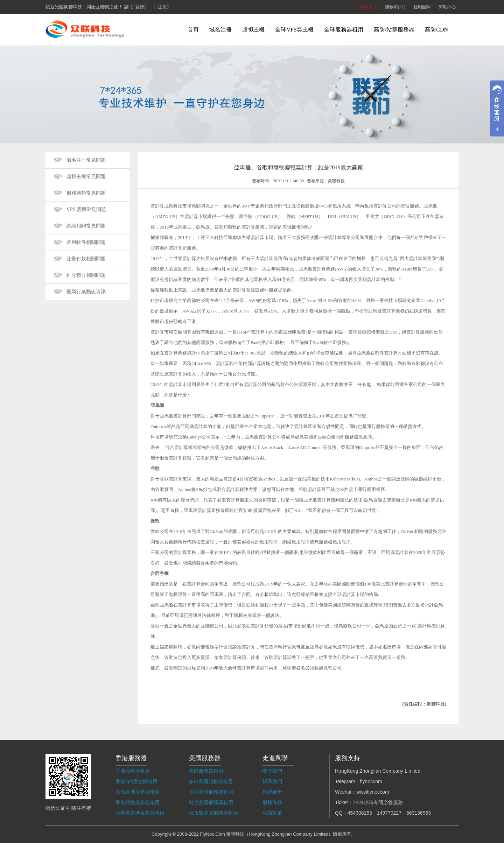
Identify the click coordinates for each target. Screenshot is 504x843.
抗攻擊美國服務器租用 (213, 813)
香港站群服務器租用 (138, 802)
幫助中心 (447, 7)
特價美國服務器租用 (211, 802)
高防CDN (436, 30)
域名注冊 (220, 30)
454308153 (360, 813)
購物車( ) (395, 7)
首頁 (193, 30)
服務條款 (272, 802)
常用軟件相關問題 (86, 242)
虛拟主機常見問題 (86, 177)
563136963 (419, 813)
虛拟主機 (253, 30)
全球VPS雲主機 (294, 30)
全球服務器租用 (344, 30)
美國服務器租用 (206, 771)
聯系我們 (272, 781)
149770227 (389, 813)
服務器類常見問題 (86, 193)
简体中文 (369, 7)
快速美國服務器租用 (211, 792)
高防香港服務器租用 (138, 792)
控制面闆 (422, 7)
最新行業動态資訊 (86, 292)
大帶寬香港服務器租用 (140, 813)
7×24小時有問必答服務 (378, 802)
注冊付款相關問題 (86, 259)
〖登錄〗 (140, 7)
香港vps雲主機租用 (136, 781)
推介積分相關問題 (86, 275)
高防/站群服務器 (394, 30)
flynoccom (371, 781)
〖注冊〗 (162, 7)
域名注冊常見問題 (86, 160)
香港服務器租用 (133, 771)
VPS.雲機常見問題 (86, 209)
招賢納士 (272, 792)
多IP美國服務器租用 (211, 781)
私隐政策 (272, 813)
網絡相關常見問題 (86, 226)
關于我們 (272, 771)
